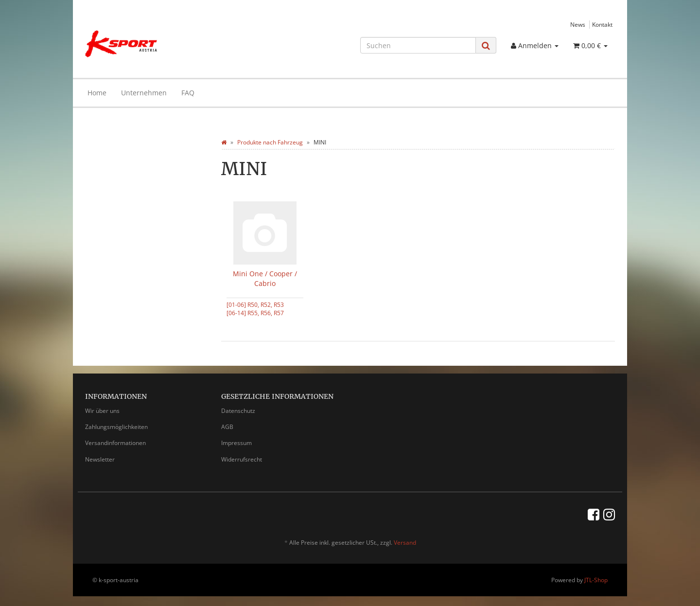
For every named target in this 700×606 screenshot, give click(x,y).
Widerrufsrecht (242, 459)
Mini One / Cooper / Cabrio (265, 278)
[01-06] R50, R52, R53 (255, 304)
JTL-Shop (596, 580)
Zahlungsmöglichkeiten (116, 427)
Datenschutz (238, 411)
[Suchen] (418, 45)
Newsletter (100, 459)
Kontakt (602, 24)
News (578, 24)
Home (97, 93)
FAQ (188, 93)
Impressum (236, 443)
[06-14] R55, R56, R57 (255, 313)
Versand (405, 543)
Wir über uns (102, 411)
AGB (227, 427)
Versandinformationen (115, 443)
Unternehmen (144, 93)
